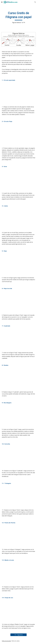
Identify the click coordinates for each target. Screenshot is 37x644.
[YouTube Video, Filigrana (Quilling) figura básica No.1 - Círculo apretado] (18, 94)
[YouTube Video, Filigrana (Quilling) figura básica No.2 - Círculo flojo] (18, 135)
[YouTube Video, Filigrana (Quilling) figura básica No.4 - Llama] (18, 219)
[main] (18, 17)
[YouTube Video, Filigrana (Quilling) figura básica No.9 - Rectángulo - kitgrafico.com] (18, 416)
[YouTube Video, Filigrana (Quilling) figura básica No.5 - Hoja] (18, 264)
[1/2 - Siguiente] (18, 635)
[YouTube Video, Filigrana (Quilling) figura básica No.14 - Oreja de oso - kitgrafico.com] (18, 611)
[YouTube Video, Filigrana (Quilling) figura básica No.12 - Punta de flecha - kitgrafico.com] (18, 536)
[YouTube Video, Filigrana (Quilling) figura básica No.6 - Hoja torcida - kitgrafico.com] (18, 302)
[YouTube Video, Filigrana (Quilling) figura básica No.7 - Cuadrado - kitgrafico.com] (18, 339)
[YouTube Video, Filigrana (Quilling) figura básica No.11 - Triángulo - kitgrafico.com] (18, 497)
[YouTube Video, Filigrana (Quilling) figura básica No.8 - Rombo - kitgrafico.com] (18, 379)
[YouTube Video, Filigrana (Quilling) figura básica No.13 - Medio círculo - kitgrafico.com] (18, 574)
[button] (2, 2)
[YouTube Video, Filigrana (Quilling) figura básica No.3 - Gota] (18, 180)
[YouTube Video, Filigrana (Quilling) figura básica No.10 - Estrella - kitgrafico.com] (18, 457)
